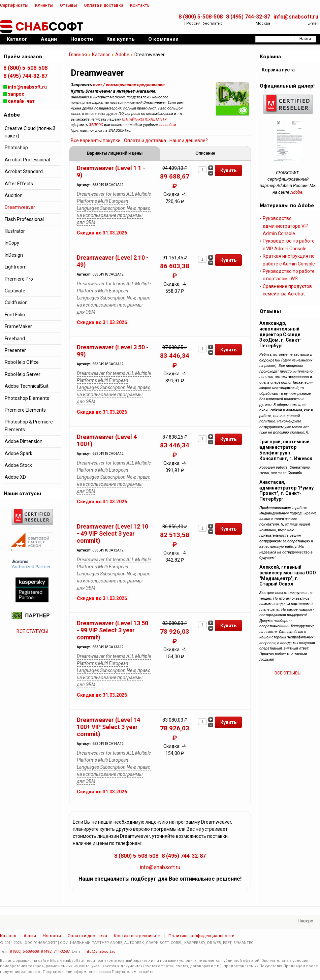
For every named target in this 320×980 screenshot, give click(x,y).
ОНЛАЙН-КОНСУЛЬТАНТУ (144, 119)
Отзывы (69, 5)
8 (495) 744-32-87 (248, 17)
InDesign (14, 255)
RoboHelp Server (23, 374)
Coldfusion (16, 303)
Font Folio (15, 315)
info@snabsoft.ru (296, 17)
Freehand (15, 339)
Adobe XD (15, 477)
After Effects (19, 184)
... (256, 943)
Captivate (15, 291)
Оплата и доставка (104, 5)
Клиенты (44, 5)
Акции (30, 936)
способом (168, 125)
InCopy (12, 243)
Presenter (15, 350)
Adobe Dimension (24, 441)
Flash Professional (24, 219)
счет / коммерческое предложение (129, 85)
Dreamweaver (20, 207)
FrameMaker (18, 326)
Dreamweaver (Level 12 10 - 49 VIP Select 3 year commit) (113, 534)
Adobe (122, 55)
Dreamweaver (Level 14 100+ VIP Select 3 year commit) (108, 727)
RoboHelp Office (22, 362)
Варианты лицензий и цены (115, 153)
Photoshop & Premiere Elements (29, 425)
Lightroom (16, 267)
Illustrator (15, 231)
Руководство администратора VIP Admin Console (286, 226)
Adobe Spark (19, 453)
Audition (14, 195)
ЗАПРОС (96, 125)
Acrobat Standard (24, 171)
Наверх (305, 921)
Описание (205, 153)
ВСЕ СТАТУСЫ (32, 631)
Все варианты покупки (96, 140)
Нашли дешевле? (189, 140)
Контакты (140, 5)
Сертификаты (14, 5)
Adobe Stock (18, 465)
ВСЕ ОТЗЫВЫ (288, 673)
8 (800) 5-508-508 (201, 17)
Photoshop (16, 148)
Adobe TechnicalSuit (27, 386)
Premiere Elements (25, 410)
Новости (52, 936)
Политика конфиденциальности (201, 936)
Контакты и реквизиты (138, 936)
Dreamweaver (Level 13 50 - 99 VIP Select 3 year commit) (113, 630)
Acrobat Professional (27, 160)
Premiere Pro (19, 279)
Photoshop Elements (27, 398)
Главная (78, 55)
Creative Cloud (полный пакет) (30, 132)
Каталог (101, 55)
